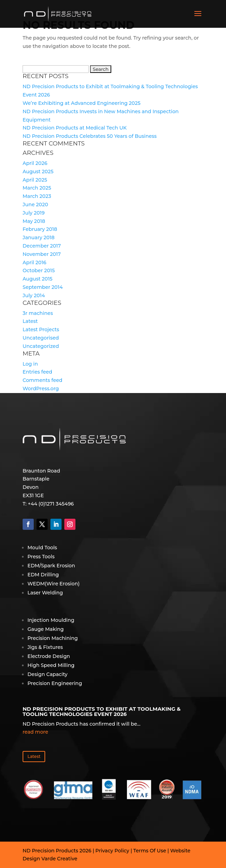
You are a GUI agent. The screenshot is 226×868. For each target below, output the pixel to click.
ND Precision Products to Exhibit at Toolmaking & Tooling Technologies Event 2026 (102, 711)
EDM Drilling (43, 575)
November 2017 (42, 254)
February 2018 (40, 229)
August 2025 (38, 172)
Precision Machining (53, 638)
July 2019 (34, 213)
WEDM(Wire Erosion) (54, 584)
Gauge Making (46, 629)
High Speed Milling (51, 665)
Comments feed (42, 380)
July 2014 (34, 295)
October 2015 (39, 270)
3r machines (38, 313)
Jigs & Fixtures (45, 647)
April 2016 (34, 262)
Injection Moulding (51, 620)
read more (35, 732)
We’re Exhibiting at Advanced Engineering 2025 (82, 103)
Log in (30, 364)
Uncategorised (41, 338)
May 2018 (34, 221)
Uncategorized (41, 346)
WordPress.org (41, 389)
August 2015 (38, 279)
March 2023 (37, 196)
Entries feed (37, 372)
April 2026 (35, 163)
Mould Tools (42, 548)
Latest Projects (41, 329)
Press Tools (41, 557)
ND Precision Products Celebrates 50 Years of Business (90, 136)
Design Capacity (47, 674)
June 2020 (35, 205)
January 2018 (39, 237)
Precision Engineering (55, 683)
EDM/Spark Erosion (51, 566)
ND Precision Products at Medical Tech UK (75, 128)
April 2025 (35, 180)
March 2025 (37, 188)
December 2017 (42, 246)
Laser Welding (45, 593)
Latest (30, 321)
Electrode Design (49, 656)
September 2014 (43, 287)
